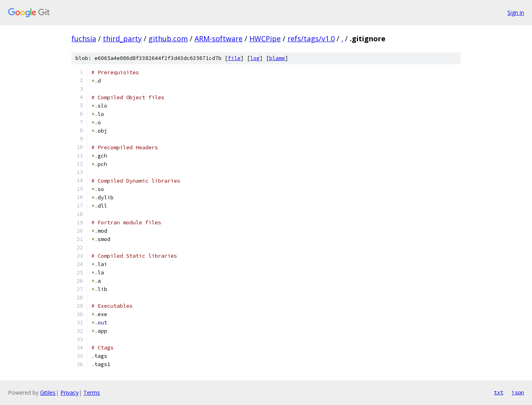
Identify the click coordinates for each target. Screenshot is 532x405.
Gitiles (48, 392)
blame (277, 58)
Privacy (69, 392)
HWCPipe (265, 39)
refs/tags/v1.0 (311, 39)
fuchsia (84, 39)
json (518, 392)
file (234, 58)
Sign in (516, 13)
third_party (122, 39)
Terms (92, 392)
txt (499, 392)
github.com (168, 39)
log (255, 58)
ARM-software (219, 39)
